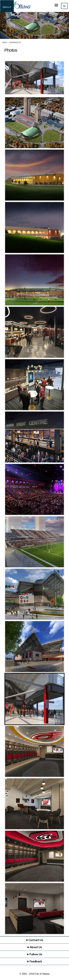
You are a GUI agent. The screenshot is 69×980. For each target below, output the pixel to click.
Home (5, 42)
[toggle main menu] (56, 5)
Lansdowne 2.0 (15, 42)
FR (64, 6)
